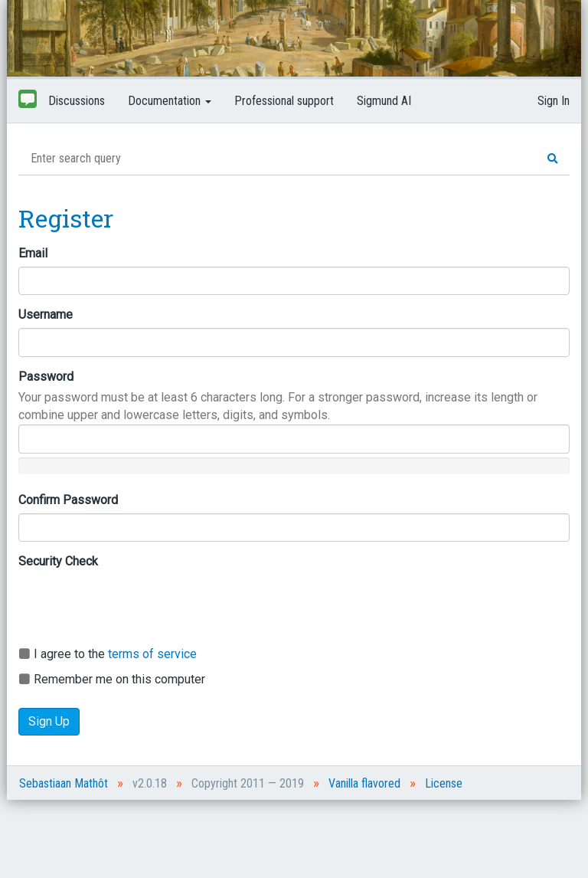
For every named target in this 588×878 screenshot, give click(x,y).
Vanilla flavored (364, 783)
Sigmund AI (384, 101)
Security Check (58, 561)
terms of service (152, 654)
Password (46, 377)
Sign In (554, 101)
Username (46, 315)
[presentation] (135, 604)
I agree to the (108, 654)
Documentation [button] (170, 101)
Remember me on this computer (112, 679)
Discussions (77, 101)
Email (33, 253)
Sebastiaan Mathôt (64, 783)
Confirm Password (68, 500)
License (444, 783)
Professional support (284, 101)
